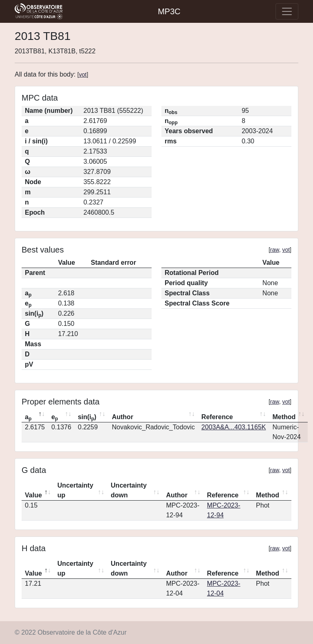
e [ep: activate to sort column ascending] (55, 418)
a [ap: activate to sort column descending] (28, 418)
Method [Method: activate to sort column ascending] (284, 417)
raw (275, 250)
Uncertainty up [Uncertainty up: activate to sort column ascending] (75, 490)
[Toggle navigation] (287, 11)
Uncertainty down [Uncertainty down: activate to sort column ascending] (129, 490)
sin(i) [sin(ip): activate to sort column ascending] (87, 418)
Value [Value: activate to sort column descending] (33, 495)
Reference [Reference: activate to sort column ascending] (217, 417)
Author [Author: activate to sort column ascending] (122, 417)
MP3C (169, 11)
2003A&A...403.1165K (234, 427)
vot (83, 75)
